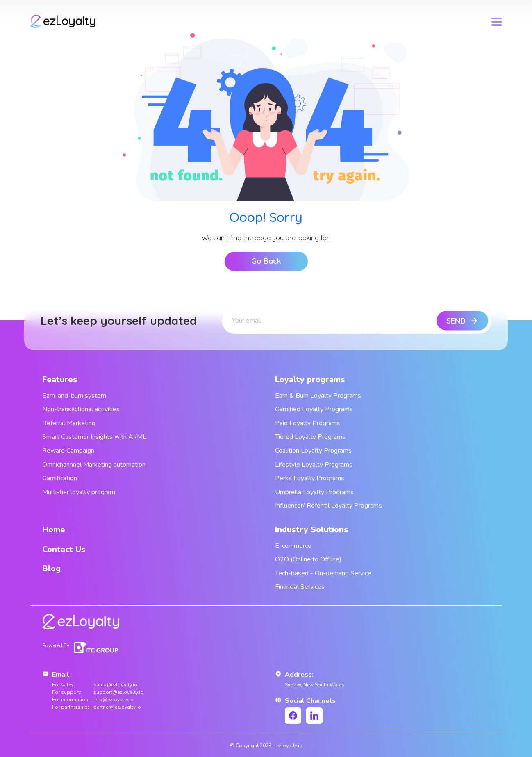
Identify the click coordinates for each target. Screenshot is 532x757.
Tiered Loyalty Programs (310, 437)
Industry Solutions (312, 530)
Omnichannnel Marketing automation (94, 465)
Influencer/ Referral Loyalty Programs (329, 506)
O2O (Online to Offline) (308, 559)
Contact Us (64, 549)
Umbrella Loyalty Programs (314, 492)
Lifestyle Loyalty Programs (314, 465)
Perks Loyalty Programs (310, 478)
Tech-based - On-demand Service (323, 573)
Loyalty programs (310, 380)
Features (60, 380)
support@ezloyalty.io (118, 692)
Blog (51, 569)
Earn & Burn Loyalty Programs (318, 396)
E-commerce (293, 546)
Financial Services (300, 587)
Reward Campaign (68, 451)
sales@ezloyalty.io (115, 685)
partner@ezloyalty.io (117, 707)
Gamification (60, 478)
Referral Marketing (69, 423)
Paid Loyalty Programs (308, 423)
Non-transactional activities (81, 409)
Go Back (266, 261)
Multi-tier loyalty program (79, 492)
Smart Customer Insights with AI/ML (94, 437)
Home (54, 530)
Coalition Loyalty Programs (313, 451)
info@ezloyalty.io (114, 700)
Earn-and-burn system (74, 396)
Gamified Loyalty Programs (314, 409)
